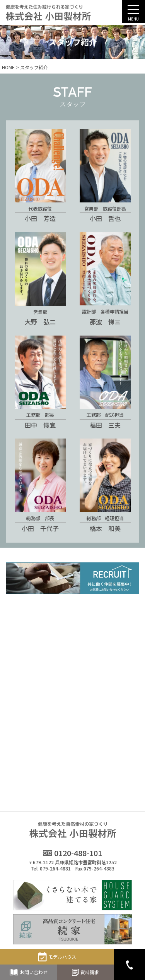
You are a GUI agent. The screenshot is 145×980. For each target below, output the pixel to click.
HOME (8, 67)
